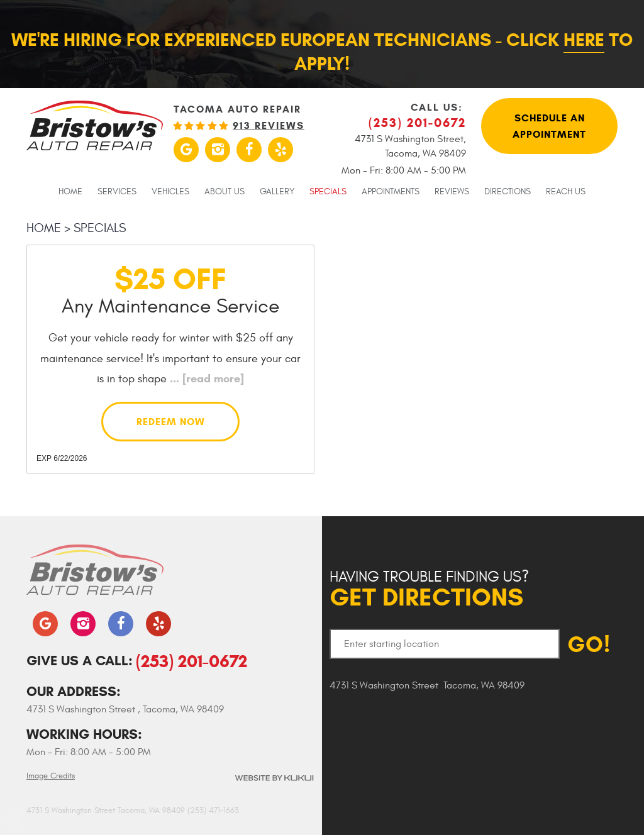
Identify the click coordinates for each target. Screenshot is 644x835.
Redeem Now (171, 422)
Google (186, 150)
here (584, 40)
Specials (328, 192)
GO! (589, 644)
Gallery (277, 192)
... (205, 379)
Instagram (218, 150)
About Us (225, 192)
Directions (508, 192)
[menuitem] (70, 191)
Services (117, 192)
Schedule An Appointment (549, 126)
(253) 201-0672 (192, 661)
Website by (274, 778)
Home (70, 192)
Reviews (452, 192)
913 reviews (269, 126)
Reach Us (566, 192)
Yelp (280, 150)
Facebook (249, 150)
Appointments (391, 192)
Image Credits (51, 776)
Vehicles (170, 192)
